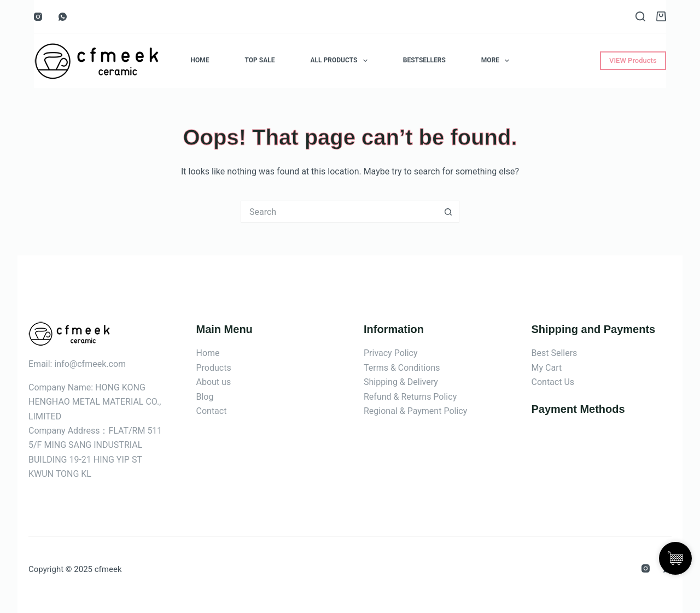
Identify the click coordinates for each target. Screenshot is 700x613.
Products (214, 368)
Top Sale (260, 60)
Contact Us (553, 382)
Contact (212, 411)
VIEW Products (633, 60)
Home (200, 60)
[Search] (640, 16)
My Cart (547, 368)
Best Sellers (555, 353)
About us (214, 382)
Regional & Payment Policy (415, 411)
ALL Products (341, 61)
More (498, 61)
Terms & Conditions (402, 368)
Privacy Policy (391, 353)
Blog (205, 397)
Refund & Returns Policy (410, 397)
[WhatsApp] (63, 17)
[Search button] (448, 212)
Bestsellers (424, 60)
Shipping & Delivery (401, 382)
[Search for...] (339, 212)
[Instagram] (38, 17)
